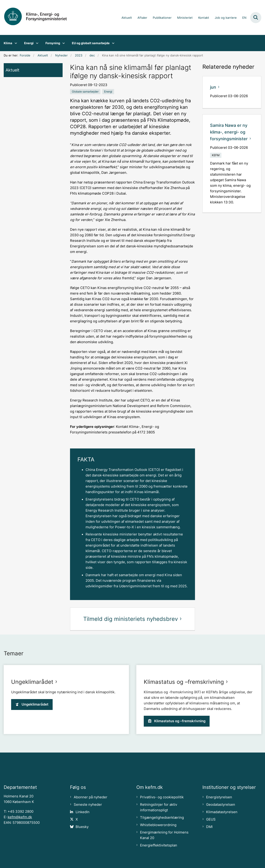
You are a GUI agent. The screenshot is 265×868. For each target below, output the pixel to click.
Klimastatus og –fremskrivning (184, 682)
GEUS (211, 819)
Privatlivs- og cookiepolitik (162, 797)
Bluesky (82, 827)
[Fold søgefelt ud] (256, 18)
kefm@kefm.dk (20, 817)
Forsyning (53, 43)
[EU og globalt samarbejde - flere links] (112, 43)
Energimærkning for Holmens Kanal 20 (164, 835)
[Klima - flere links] (15, 43)
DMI (209, 827)
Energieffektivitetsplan (159, 845)
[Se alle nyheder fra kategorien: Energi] (108, 92)
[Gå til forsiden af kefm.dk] (39, 17)
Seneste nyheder (88, 805)
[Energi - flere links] (36, 43)
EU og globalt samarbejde (91, 43)
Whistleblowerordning (158, 825)
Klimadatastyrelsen (222, 812)
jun (213, 87)
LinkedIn (83, 812)
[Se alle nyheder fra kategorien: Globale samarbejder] (85, 92)
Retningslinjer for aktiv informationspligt (159, 807)
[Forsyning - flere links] (62, 43)
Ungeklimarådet (32, 682)
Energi (29, 43)
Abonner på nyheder (91, 797)
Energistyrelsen (219, 797)
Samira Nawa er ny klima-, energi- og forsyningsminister (229, 132)
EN (244, 18)
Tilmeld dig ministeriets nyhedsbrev (131, 619)
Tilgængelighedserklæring (162, 818)
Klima (8, 43)
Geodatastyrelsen (221, 805)
